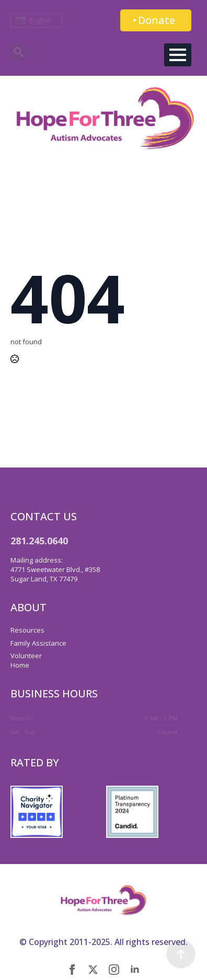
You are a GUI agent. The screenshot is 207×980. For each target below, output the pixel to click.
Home (20, 665)
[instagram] (114, 970)
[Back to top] (181, 954)
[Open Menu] (178, 55)
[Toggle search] (19, 52)
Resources (27, 630)
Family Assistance (38, 643)
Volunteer (26, 656)
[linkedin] (135, 970)
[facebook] (72, 970)
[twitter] (93, 970)
